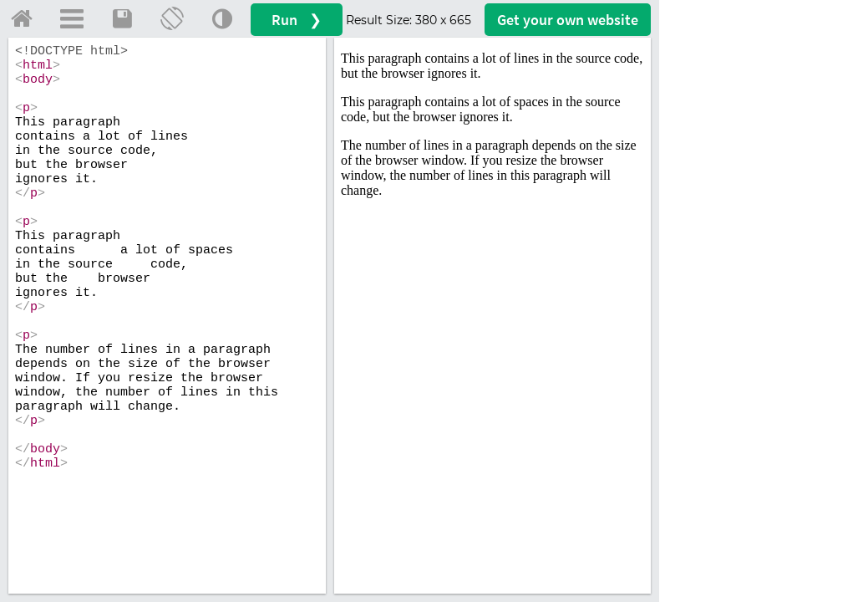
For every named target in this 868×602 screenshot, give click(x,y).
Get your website (568, 20)
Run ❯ (297, 20)
